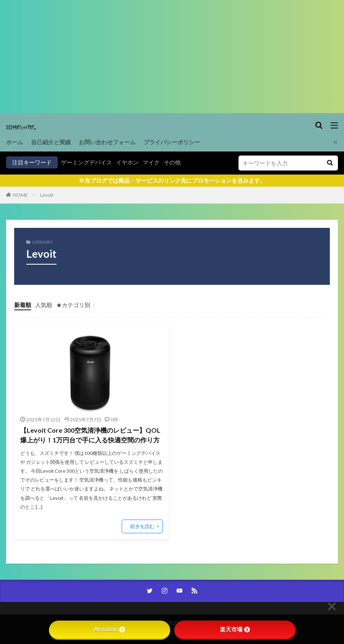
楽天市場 (235, 629)
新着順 (23, 305)
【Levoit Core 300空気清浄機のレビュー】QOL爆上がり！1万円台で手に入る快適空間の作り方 (90, 435)
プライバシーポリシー (172, 142)
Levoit (47, 195)
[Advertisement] (172, 57)
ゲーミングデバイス (87, 162)
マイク (151, 162)
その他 (172, 162)
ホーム (15, 142)
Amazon (109, 629)
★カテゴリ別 (73, 305)
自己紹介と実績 (51, 142)
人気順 (44, 305)
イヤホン (127, 162)
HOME (20, 195)
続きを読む (142, 526)
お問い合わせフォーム (107, 142)
